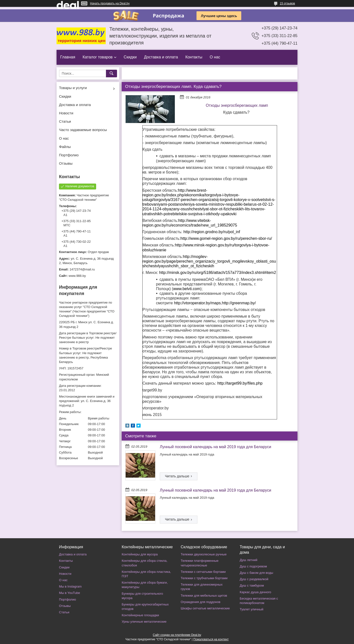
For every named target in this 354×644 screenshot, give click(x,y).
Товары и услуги (73, 88)
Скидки (130, 57)
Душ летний (249, 560)
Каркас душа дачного (255, 592)
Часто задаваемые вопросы (83, 130)
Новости (66, 113)
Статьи (65, 121)
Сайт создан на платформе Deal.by (177, 635)
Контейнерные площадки (140, 615)
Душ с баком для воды (256, 573)
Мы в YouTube (69, 593)
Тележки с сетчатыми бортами (203, 572)
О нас (215, 57)
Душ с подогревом (253, 566)
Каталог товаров (98, 57)
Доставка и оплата (161, 57)
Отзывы (66, 163)
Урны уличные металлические (144, 622)
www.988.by (77, 276)
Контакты (194, 57)
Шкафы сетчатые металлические (205, 608)
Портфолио (69, 155)
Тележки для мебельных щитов (204, 596)
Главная (68, 57)
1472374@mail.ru (82, 269)
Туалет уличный (251, 609)
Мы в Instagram (70, 586)
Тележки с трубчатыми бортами (204, 578)
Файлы (65, 147)
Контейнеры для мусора (140, 554)
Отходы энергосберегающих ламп (237, 105)
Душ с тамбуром (252, 585)
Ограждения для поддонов (200, 602)
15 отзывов (287, 3)
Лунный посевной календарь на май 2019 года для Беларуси (215, 447)
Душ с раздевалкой (254, 579)
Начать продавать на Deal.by (110, 3)
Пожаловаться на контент (211, 639)
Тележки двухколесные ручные (204, 554)
